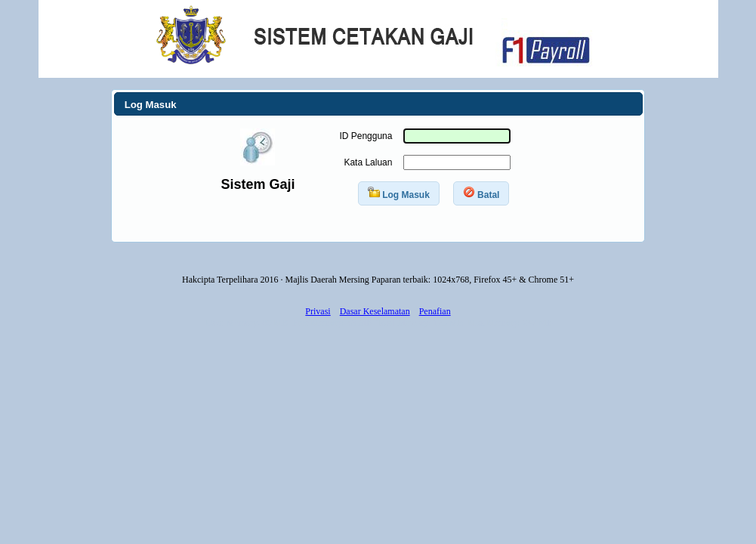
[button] (399, 193)
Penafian (435, 311)
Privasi (318, 311)
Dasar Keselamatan (375, 311)
